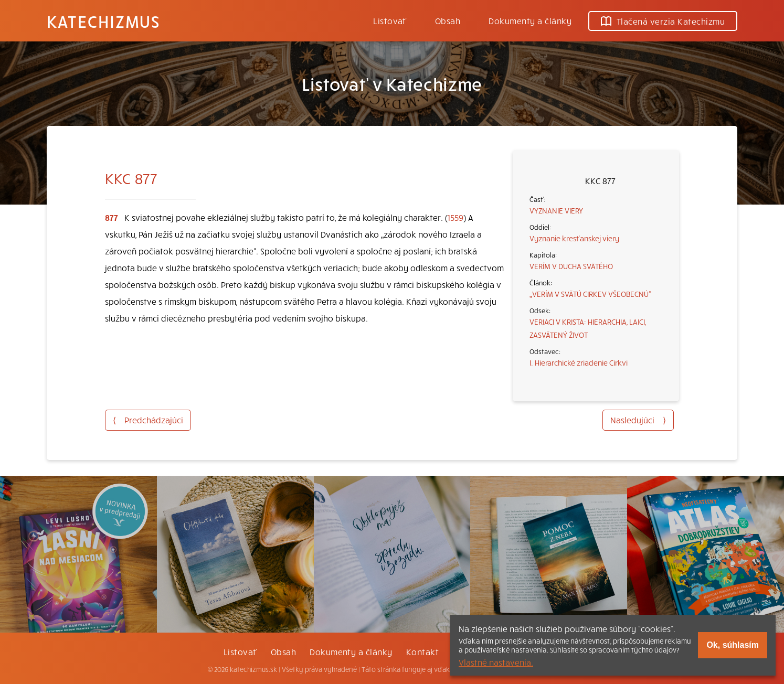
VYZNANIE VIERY (556, 210)
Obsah (448, 20)
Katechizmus (103, 21)
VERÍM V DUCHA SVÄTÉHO (571, 266)
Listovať (390, 20)
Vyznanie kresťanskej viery (574, 238)
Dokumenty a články (530, 20)
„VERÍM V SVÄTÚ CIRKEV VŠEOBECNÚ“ (590, 294)
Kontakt (422, 651)
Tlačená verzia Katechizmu (663, 21)
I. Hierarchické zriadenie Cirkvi (579, 362)
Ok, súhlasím (733, 645)
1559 (455, 217)
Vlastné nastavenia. (496, 662)
